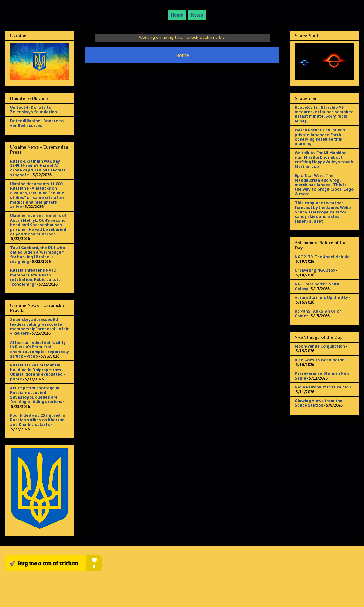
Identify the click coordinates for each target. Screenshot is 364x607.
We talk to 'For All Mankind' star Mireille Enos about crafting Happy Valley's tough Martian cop (324, 160)
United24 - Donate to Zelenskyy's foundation (34, 110)
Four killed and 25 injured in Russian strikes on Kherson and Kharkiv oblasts (38, 420)
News (197, 15)
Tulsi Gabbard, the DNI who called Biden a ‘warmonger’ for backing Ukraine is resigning (38, 255)
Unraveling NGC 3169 (315, 270)
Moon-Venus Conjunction (320, 346)
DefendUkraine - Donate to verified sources (37, 123)
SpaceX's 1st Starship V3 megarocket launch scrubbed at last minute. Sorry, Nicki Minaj (324, 114)
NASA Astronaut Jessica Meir (323, 387)
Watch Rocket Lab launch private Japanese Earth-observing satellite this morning (320, 137)
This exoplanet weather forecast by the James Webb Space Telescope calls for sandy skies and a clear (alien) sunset (323, 212)
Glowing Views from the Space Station (319, 403)
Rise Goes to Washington (320, 360)
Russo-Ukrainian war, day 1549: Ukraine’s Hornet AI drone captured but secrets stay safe (38, 168)
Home (177, 15)
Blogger (219, 594)
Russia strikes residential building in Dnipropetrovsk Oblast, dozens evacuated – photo (38, 372)
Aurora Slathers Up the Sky (321, 298)
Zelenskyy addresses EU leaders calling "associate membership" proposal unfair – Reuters (39, 326)
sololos (179, 594)
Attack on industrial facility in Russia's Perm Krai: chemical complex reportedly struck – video (39, 349)
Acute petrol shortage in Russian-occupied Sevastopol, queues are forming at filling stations (36, 395)
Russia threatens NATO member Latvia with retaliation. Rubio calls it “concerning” (35, 277)
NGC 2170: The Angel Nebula (322, 257)
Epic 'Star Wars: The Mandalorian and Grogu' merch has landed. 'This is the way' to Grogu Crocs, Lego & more (324, 185)
